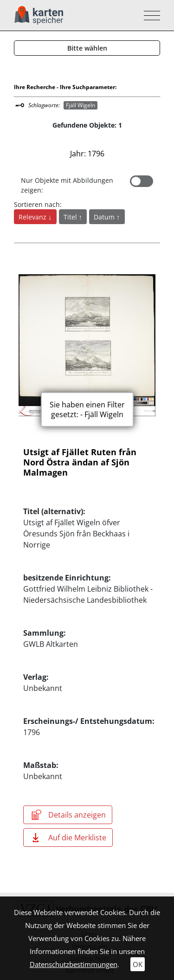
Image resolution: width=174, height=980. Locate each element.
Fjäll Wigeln (81, 105)
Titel (71, 217)
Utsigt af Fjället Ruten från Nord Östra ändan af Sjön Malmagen (80, 462)
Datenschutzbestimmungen (74, 964)
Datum (105, 217)
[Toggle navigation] (149, 16)
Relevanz (33, 217)
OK (138, 964)
